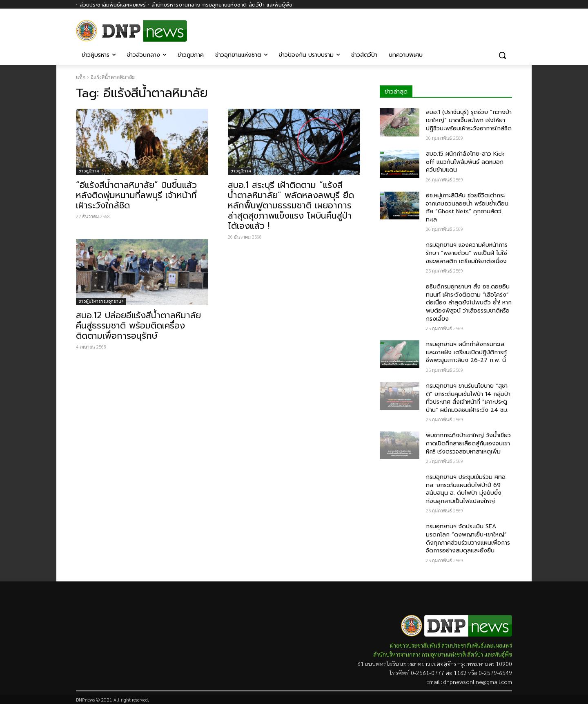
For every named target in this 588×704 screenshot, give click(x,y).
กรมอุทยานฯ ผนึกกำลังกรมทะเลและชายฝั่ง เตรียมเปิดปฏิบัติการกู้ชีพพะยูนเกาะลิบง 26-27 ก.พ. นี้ (466, 352)
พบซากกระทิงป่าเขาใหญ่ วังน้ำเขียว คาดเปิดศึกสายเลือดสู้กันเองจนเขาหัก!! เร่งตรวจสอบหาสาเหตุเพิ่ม (468, 443)
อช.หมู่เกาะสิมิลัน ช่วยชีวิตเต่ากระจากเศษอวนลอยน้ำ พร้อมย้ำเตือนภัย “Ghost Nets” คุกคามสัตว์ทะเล (467, 208)
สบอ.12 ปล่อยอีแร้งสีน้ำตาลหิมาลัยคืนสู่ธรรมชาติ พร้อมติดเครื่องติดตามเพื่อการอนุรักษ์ (138, 326)
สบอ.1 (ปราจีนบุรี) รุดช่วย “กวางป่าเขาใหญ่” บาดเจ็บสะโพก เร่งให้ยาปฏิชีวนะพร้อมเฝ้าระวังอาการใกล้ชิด (469, 120)
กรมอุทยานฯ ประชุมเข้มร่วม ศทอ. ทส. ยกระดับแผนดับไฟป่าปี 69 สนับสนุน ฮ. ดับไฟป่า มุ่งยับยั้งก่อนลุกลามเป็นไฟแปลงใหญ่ (466, 489)
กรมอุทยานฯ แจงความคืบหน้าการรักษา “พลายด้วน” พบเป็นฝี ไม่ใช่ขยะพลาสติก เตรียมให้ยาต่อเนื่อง (467, 253)
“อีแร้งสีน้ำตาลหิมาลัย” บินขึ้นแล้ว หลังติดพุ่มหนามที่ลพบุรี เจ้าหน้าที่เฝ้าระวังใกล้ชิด (136, 195)
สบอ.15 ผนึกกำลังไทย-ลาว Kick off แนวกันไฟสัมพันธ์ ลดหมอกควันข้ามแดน (465, 162)
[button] (502, 55)
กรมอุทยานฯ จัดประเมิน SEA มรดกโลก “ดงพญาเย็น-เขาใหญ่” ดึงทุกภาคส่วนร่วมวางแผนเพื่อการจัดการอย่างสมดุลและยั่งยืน (468, 539)
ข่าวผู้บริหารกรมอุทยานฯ (101, 301)
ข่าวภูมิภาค (89, 171)
